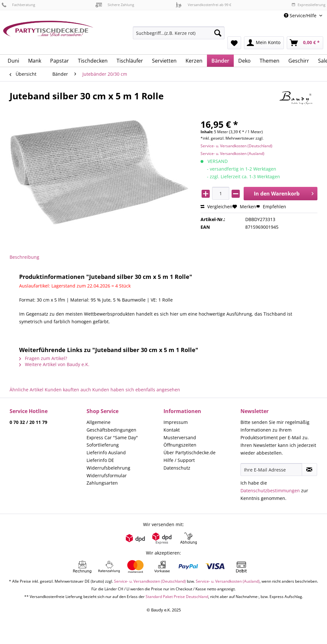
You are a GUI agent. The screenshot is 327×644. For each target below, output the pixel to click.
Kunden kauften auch (68, 390)
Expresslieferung (308, 5)
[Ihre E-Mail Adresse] (271, 470)
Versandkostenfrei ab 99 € (203, 5)
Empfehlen (271, 207)
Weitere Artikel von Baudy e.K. (54, 364)
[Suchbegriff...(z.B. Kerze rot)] (179, 33)
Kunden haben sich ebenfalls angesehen (136, 390)
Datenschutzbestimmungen (270, 491)
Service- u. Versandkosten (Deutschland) (236, 146)
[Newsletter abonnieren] (309, 470)
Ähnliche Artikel (27, 390)
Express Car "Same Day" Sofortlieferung (112, 441)
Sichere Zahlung (115, 5)
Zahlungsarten (102, 483)
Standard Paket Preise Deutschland (177, 597)
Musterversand (180, 437)
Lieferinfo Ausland (106, 452)
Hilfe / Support (179, 460)
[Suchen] (218, 33)
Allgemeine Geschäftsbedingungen (111, 426)
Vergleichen (217, 207)
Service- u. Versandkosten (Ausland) (232, 153)
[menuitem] (179, 36)
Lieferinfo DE (100, 460)
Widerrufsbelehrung (108, 468)
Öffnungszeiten (180, 445)
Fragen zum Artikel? (43, 358)
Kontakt (172, 430)
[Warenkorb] (305, 43)
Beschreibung (24, 257)
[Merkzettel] (234, 43)
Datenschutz (177, 468)
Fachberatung (18, 5)
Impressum (176, 422)
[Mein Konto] (264, 43)
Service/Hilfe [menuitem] (301, 15)
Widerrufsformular (107, 475)
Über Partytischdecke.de (190, 452)
